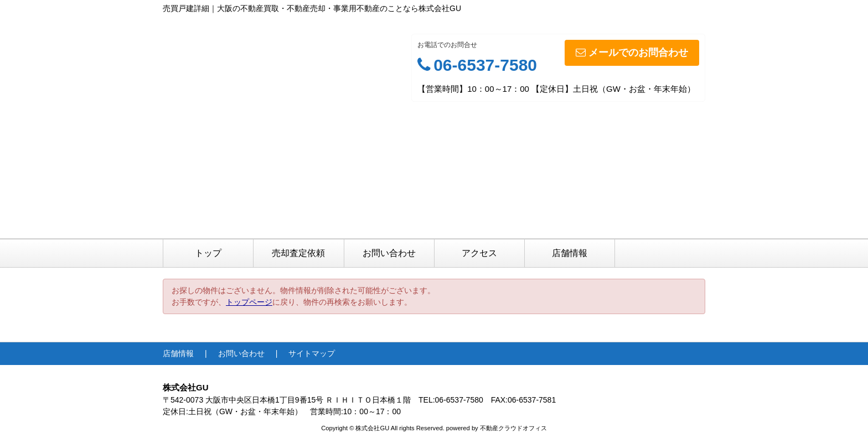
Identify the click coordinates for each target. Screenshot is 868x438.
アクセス (479, 253)
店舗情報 (570, 253)
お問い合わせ (389, 253)
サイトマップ (312, 353)
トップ (208, 253)
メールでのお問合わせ (632, 53)
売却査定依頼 (298, 253)
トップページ (249, 302)
